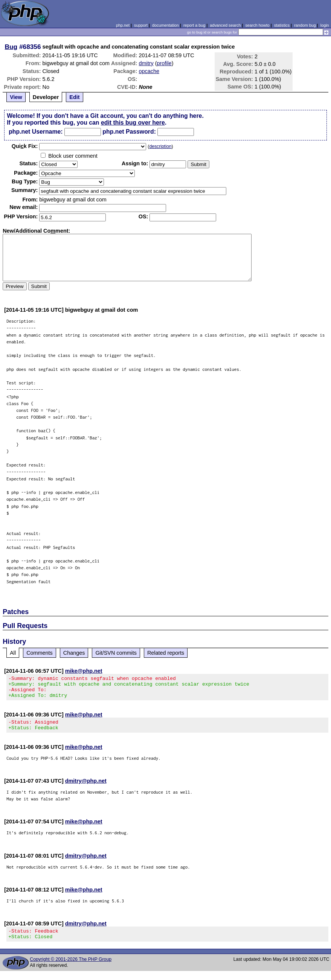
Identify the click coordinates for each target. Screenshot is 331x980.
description (160, 146)
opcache (149, 71)
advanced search (225, 25)
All (13, 653)
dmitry (146, 63)
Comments (40, 653)
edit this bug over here (133, 123)
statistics (282, 25)
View (16, 97)
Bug (11, 47)
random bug (305, 25)
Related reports (166, 653)
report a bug (194, 25)
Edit (74, 97)
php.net (123, 25)
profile (164, 63)
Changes (74, 653)
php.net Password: (129, 132)
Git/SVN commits (116, 653)
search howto (257, 25)
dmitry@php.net (86, 788)
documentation (165, 25)
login (325, 25)
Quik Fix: (25, 146)
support (141, 25)
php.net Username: (36, 132)
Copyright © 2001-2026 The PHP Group (71, 968)
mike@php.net (84, 671)
